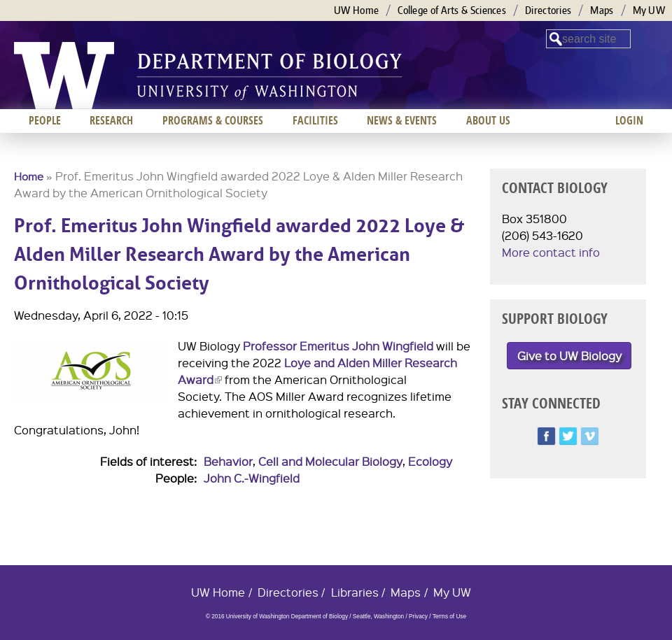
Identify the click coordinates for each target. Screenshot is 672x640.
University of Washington (64, 76)
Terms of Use (449, 617)
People (45, 120)
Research (111, 120)
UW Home (356, 10)
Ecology (430, 461)
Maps (602, 10)
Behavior (228, 461)
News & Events (402, 120)
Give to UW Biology (569, 356)
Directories (548, 10)
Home (29, 176)
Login (629, 120)
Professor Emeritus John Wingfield (338, 346)
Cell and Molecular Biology (330, 461)
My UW (649, 10)
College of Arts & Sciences (452, 10)
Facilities (315, 120)
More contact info (551, 252)
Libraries (355, 592)
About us (488, 120)
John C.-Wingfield (252, 478)
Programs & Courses (213, 120)
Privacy (418, 617)
